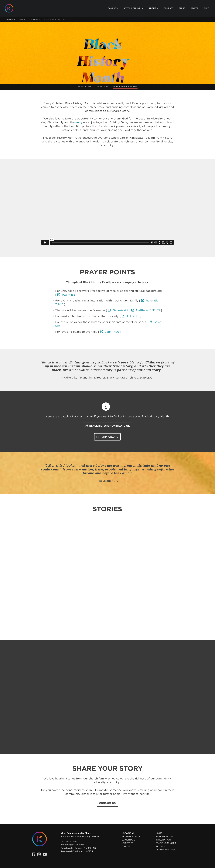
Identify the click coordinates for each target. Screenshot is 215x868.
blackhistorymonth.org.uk (107, 426)
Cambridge (128, 840)
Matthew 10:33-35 (146, 310)
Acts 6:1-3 (131, 316)
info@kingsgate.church (72, 845)
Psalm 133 (66, 295)
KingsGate (10, 19)
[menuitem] (113, 8)
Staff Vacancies (166, 843)
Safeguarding (165, 837)
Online (126, 846)
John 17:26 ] (111, 332)
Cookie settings (166, 850)
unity (79, 122)
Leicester (128, 843)
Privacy (160, 846)
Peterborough (131, 837)
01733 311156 (71, 841)
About (22, 19)
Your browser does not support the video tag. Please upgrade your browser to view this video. (107, 53)
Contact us (107, 803)
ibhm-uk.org (107, 437)
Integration (34, 19)
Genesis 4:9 (118, 310)
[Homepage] (11, 8)
